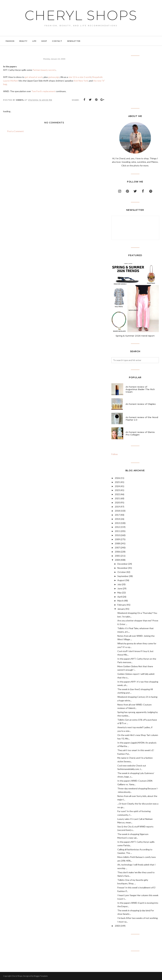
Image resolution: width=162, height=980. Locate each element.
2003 (117, 926)
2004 (117, 560)
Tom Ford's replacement (43, 91)
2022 (117, 494)
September (123, 576)
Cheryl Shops (81, 15)
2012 (117, 527)
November (123, 568)
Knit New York (81, 81)
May (119, 593)
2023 (117, 490)
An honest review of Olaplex (141, 404)
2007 (117, 548)
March (120, 601)
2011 (117, 531)
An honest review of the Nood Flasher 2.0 (142, 419)
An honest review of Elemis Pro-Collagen (140, 433)
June (120, 588)
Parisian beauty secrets (44, 70)
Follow (115, 454)
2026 (117, 478)
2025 (117, 482)
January (121, 609)
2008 (117, 543)
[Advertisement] (135, 82)
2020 (117, 502)
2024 (117, 486)
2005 (117, 556)
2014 (117, 519)
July (119, 584)
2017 (117, 515)
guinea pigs (54, 77)
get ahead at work (34, 77)
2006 (117, 552)
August (121, 580)
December (123, 564)
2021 (117, 498)
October (122, 572)
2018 (117, 511)
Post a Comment (15, 131)
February (122, 605)
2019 (117, 507)
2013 (117, 523)
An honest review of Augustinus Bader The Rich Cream (140, 389)
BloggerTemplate (41, 976)
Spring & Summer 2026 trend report (135, 336)
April (120, 597)
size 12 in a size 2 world (80, 77)
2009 (117, 539)
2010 (117, 535)
